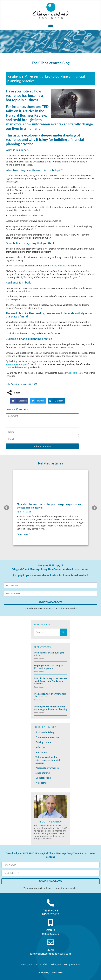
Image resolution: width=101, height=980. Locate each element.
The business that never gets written (49, 654)
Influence (41, 747)
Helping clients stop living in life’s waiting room (48, 667)
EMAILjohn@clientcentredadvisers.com (50, 952)
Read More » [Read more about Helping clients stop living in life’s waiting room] (39, 671)
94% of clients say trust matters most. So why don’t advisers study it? (50, 681)
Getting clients (43, 742)
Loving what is (58, 266)
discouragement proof (17, 364)
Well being (41, 783)
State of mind (43, 773)
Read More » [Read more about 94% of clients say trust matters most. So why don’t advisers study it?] (39, 687)
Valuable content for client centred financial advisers (48, 760)
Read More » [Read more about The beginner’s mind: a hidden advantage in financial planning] (39, 713)
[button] (50, 25)
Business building (45, 732)
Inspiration (41, 752)
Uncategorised (43, 778)
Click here (72, 373)
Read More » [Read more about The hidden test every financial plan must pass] (39, 700)
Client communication (47, 737)
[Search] (64, 632)
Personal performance (47, 768)
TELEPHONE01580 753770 (51, 912)
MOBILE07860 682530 (51, 932)
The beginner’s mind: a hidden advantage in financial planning (50, 708)
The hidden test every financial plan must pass (50, 695)
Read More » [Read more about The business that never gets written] (39, 659)
